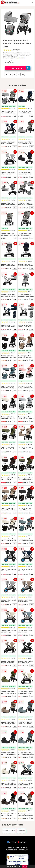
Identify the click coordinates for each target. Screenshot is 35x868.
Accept (25, 866)
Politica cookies (23, 850)
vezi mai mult (22, 58)
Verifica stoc (21, 68)
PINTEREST (22, 842)
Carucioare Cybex (9, 831)
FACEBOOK (12, 842)
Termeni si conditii (13, 848)
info (15, 116)
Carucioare (21, 831)
